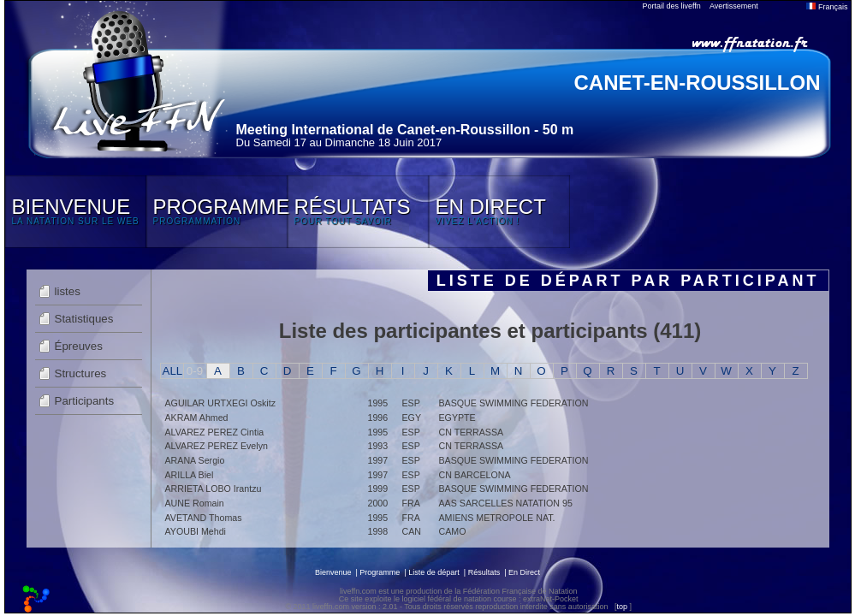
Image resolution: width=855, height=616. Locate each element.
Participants (85, 401)
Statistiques (84, 319)
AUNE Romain (195, 503)
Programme (380, 572)
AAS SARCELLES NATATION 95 (506, 503)
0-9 (195, 371)
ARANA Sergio (195, 460)
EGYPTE (457, 418)
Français (827, 7)
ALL (173, 371)
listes (68, 291)
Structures (81, 373)
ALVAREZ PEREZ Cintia (215, 432)
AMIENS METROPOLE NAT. (497, 518)
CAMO (453, 531)
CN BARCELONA (475, 475)
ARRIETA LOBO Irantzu (214, 489)
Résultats (484, 572)
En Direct (524, 572)
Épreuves (79, 346)
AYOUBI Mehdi (196, 531)
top (622, 607)
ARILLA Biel (190, 475)
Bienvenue (333, 572)
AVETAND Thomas (204, 518)
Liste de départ (434, 572)
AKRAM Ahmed (197, 418)
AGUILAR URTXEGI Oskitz (220, 403)
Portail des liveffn (672, 6)
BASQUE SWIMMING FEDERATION (514, 403)
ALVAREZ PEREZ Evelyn (217, 446)
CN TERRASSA (472, 432)
